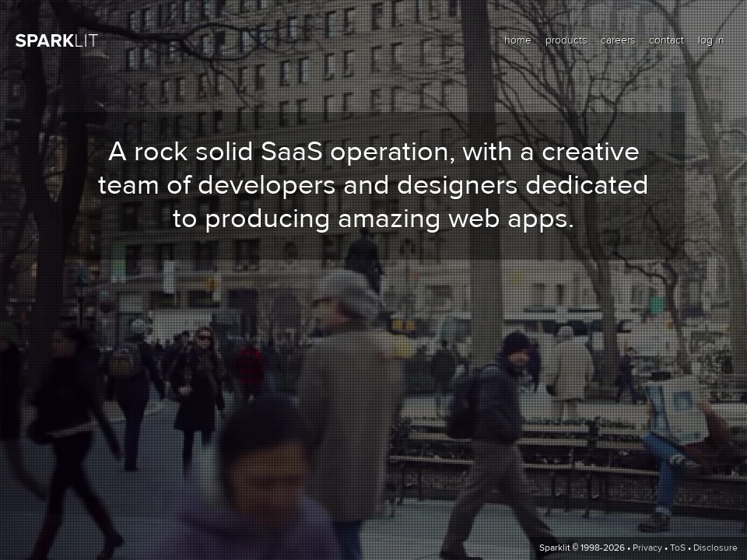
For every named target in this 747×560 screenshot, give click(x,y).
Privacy (647, 549)
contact (666, 40)
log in (711, 40)
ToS (678, 549)
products (566, 40)
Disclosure (715, 549)
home (518, 40)
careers (618, 40)
